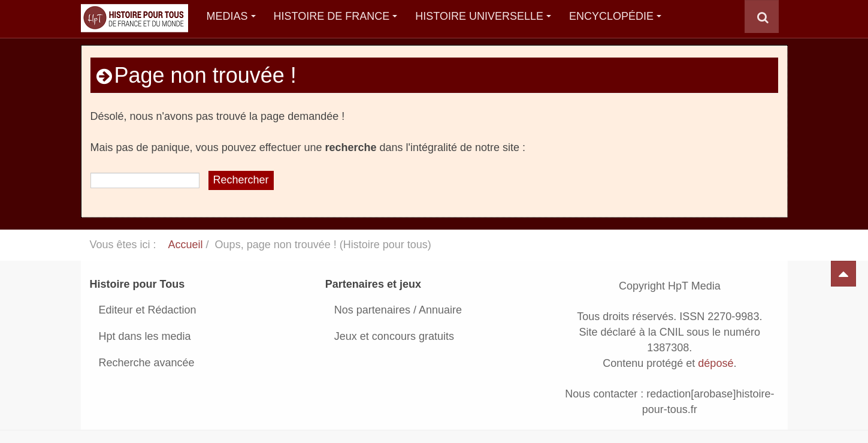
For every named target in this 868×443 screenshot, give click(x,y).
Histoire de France (336, 16)
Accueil (186, 245)
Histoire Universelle (483, 16)
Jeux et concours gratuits (394, 336)
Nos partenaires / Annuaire (398, 310)
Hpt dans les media (145, 336)
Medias (231, 16)
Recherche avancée (147, 363)
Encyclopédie (615, 16)
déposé (716, 363)
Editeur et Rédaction (148, 310)
